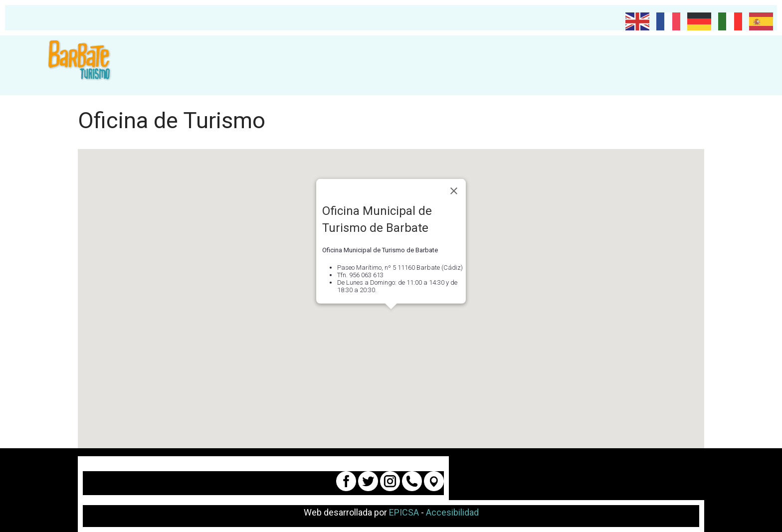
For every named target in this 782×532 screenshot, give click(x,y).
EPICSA (404, 512)
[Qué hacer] (432, 65)
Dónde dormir (480, 65)
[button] (391, 318)
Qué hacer (403, 65)
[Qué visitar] (362, 65)
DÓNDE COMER (651, 65)
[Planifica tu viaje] (287, 65)
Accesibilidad (452, 512)
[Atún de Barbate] (605, 65)
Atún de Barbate (563, 65)
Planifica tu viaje (243, 65)
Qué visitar (330, 65)
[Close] (454, 191)
